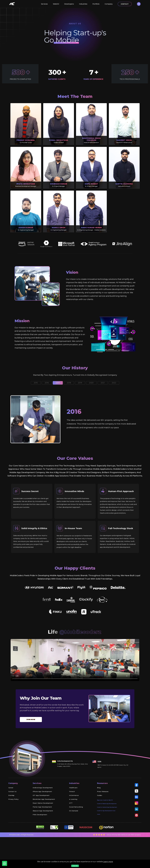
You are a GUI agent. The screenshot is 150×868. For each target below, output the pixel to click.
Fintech (72, 818)
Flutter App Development (42, 833)
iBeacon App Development (43, 837)
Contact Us (12, 818)
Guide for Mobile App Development (107, 830)
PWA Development (40, 841)
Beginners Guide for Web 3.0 (105, 826)
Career (11, 814)
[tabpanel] (75, 423)
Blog (99, 814)
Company (109, 4)
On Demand (74, 837)
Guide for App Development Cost (106, 837)
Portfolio (96, 4)
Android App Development (43, 814)
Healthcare (73, 814)
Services (44, 4)
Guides (100, 822)
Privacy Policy (13, 825)
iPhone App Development (42, 818)
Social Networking (76, 833)
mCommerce (74, 822)
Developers (69, 4)
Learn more (108, 862)
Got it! (75, 866)
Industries (83, 4)
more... (99, 840)
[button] (139, 4)
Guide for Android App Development (107, 833)
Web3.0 (56, 4)
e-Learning (73, 825)
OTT (71, 829)
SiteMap (11, 822)
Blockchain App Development (44, 825)
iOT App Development (41, 822)
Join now (31, 746)
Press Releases (103, 818)
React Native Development (43, 829)
